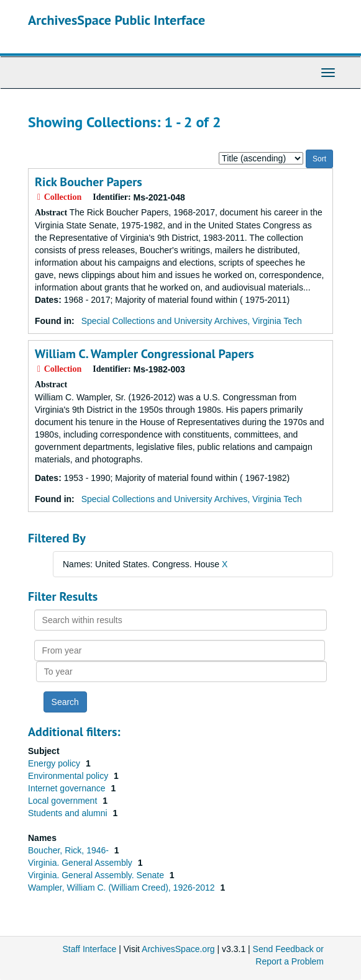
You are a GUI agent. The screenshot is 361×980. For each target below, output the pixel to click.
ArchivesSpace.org (178, 949)
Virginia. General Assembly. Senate (97, 875)
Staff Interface (89, 949)
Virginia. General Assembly (81, 863)
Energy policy (55, 763)
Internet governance (68, 788)
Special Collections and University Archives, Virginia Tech (192, 321)
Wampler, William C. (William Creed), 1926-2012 (122, 888)
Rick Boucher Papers (89, 182)
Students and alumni (69, 813)
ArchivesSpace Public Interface (117, 20)
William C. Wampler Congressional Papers (144, 354)
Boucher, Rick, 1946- (70, 850)
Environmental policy (69, 776)
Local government (64, 801)
